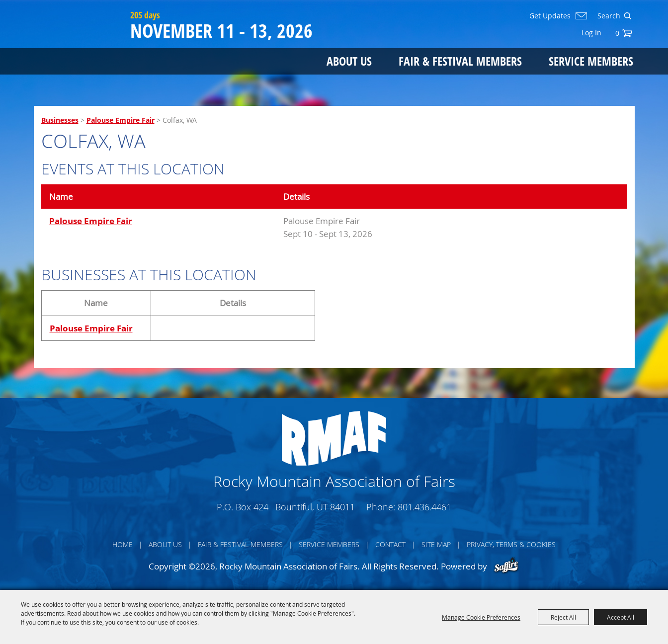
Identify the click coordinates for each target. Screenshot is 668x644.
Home (123, 544)
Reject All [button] (563, 617)
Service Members (591, 61)
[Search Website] (608, 16)
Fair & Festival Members (460, 61)
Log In (591, 33)
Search (627, 16)
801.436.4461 (424, 507)
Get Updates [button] (550, 16)
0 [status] (617, 33)
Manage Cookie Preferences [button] (481, 617)
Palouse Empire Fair (121, 120)
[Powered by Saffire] (506, 566)
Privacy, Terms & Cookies (511, 544)
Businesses (60, 120)
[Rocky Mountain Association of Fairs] (80, 46)
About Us (349, 61)
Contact (390, 544)
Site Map (436, 544)
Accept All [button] (621, 617)
